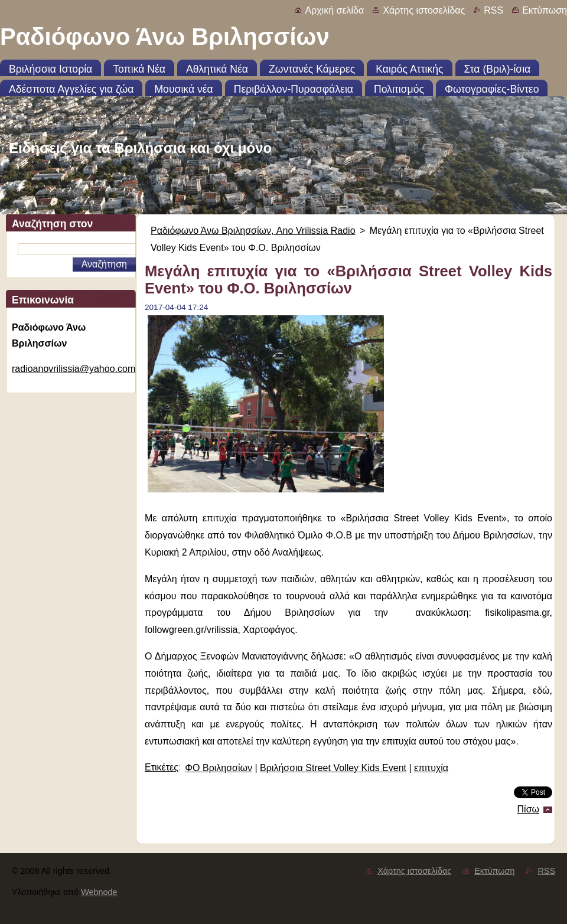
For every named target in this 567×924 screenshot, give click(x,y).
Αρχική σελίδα (334, 10)
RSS (493, 10)
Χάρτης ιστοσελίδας (424, 10)
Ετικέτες (162, 767)
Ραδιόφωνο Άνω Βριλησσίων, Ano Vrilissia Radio (253, 231)
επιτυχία (431, 768)
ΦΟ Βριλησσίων (219, 768)
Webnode (99, 892)
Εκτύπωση (545, 10)
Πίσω (528, 809)
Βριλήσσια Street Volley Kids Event (333, 768)
